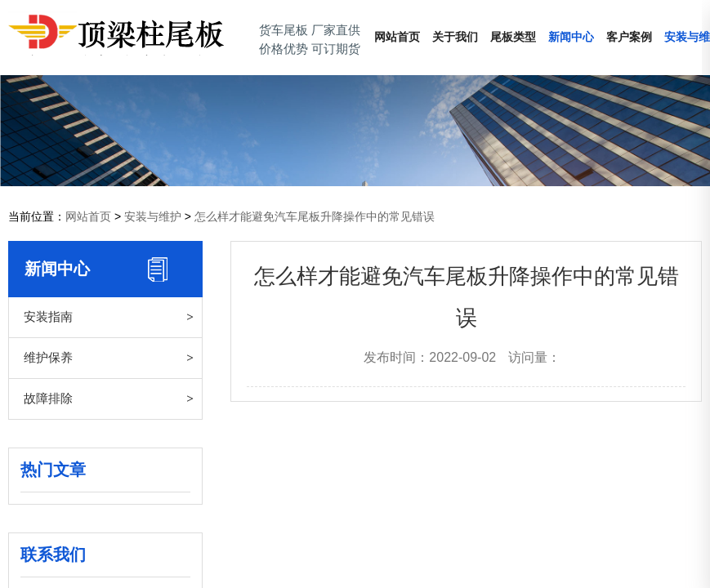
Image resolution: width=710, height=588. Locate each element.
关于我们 (455, 37)
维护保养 (48, 357)
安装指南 (48, 316)
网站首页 (397, 37)
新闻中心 (571, 37)
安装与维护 (153, 216)
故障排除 (48, 398)
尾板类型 (513, 37)
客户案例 (629, 37)
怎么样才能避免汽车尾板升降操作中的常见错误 (315, 216)
